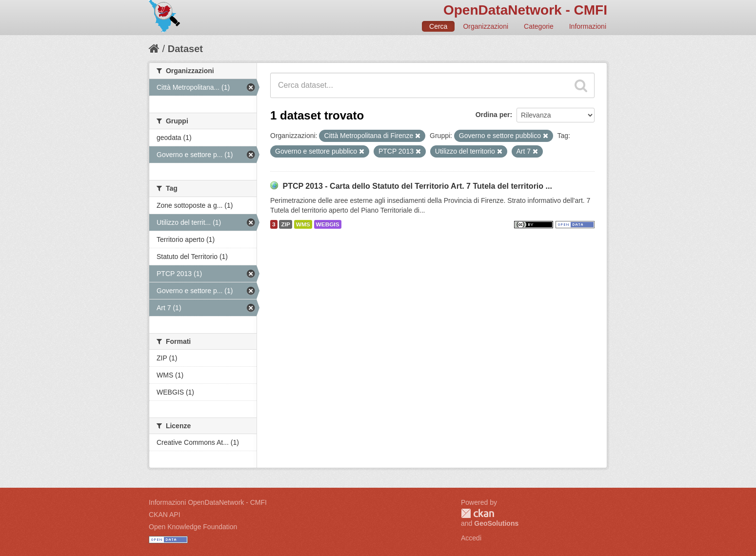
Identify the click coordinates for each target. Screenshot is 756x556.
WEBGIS (328, 224)
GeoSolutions (496, 523)
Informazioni (588, 26)
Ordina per (493, 115)
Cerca (438, 26)
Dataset (185, 49)
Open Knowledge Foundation (193, 527)
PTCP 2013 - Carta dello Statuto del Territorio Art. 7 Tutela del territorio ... (417, 186)
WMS (303, 224)
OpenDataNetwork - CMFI (525, 10)
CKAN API (165, 515)
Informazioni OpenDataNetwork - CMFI (208, 502)
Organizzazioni (486, 26)
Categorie (539, 26)
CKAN (477, 513)
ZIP (285, 224)
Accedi (471, 538)
